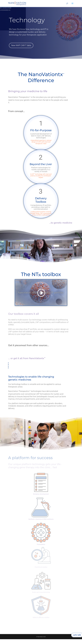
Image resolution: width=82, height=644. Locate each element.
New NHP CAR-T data (21, 45)
